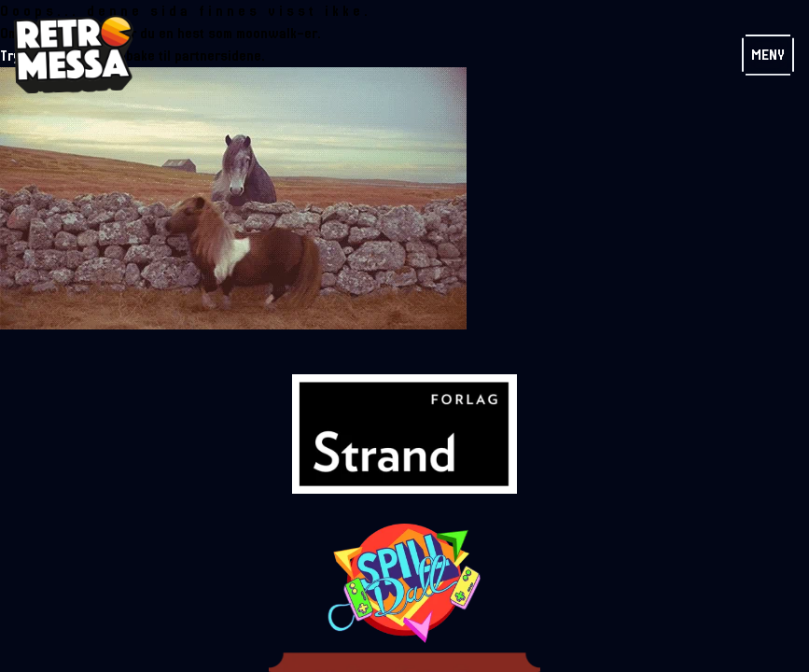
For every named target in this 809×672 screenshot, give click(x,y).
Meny (768, 55)
